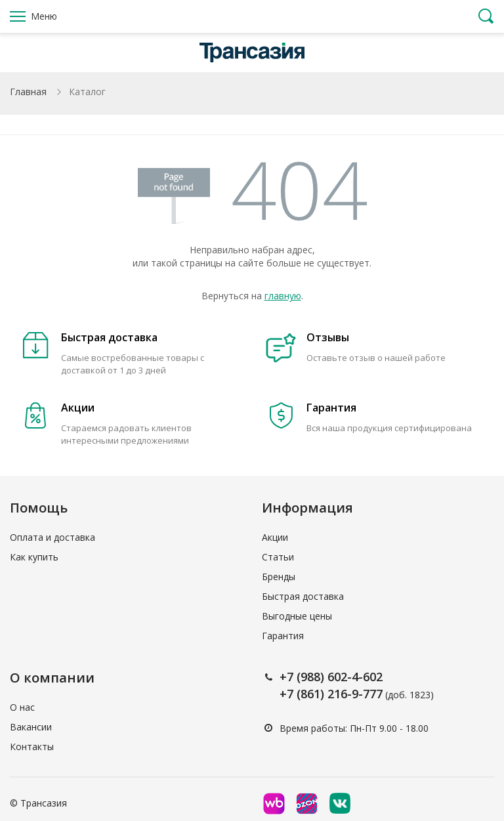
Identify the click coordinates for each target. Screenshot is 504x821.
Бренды (279, 577)
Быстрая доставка (303, 596)
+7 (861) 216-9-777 (331, 694)
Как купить (34, 557)
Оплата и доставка (52, 537)
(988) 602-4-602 (340, 677)
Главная (28, 92)
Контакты (32, 747)
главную (283, 296)
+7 (288, 677)
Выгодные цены (297, 616)
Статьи (278, 557)
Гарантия (283, 636)
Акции (275, 537)
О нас (22, 707)
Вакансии (31, 727)
